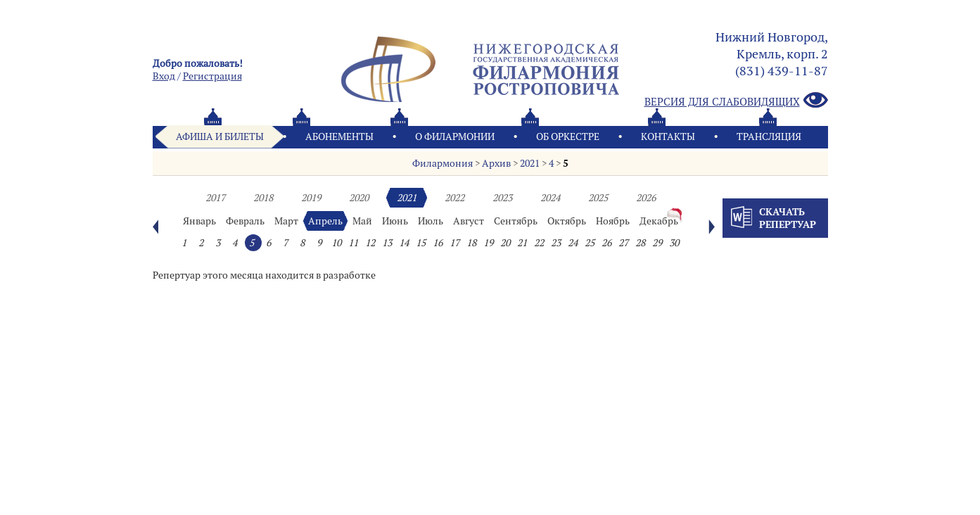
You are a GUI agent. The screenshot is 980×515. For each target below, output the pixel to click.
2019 (311, 198)
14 (404, 243)
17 (454, 243)
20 (505, 243)
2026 (646, 198)
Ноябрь (613, 221)
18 (471, 243)
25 (590, 243)
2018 (263, 198)
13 (387, 243)
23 (556, 243)
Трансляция (769, 136)
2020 (359, 198)
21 (522, 243)
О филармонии (455, 136)
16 (438, 243)
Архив (496, 163)
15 (421, 243)
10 (336, 243)
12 (370, 243)
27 (623, 243)
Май (362, 221)
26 (606, 243)
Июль (431, 221)
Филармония (443, 163)
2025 (598, 198)
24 (573, 243)
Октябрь (567, 221)
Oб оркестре (568, 136)
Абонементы (339, 136)
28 (640, 243)
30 (674, 243)
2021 (530, 163)
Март (286, 221)
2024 (550, 198)
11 (353, 243)
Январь (199, 221)
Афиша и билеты (220, 136)
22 (539, 243)
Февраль (245, 221)
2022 (454, 198)
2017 (215, 198)
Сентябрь (516, 221)
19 (488, 243)
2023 (502, 198)
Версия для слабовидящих (736, 101)
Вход (164, 76)
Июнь (395, 221)
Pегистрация (212, 76)
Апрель (325, 221)
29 (657, 243)
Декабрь (659, 221)
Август (469, 221)
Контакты (668, 136)
